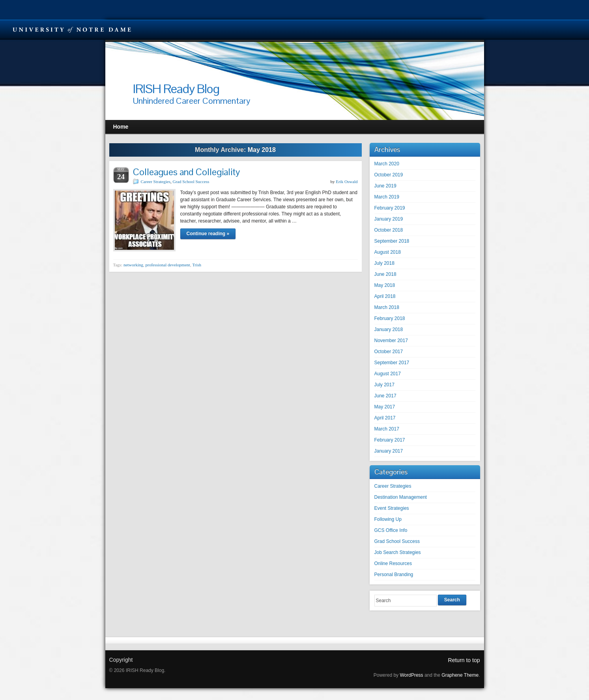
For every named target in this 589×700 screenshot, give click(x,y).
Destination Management (401, 497)
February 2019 (390, 208)
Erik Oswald (347, 182)
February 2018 (390, 318)
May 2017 (385, 407)
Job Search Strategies (398, 552)
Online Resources (393, 563)
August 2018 (388, 252)
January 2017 (389, 451)
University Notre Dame (72, 30)
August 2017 (388, 374)
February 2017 (390, 440)
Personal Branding (394, 575)
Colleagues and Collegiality (186, 172)
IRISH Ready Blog (176, 89)
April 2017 (385, 418)
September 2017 (392, 363)
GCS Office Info (391, 530)
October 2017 (389, 352)
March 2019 (387, 197)
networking (133, 265)
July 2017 (384, 385)
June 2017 (385, 396)
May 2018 (385, 285)
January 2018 (389, 329)
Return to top (464, 660)
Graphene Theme (460, 675)
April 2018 (385, 296)
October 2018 (389, 230)
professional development (168, 265)
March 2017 (387, 429)
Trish (197, 265)
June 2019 (385, 186)
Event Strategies (392, 508)
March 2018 (387, 307)
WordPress (411, 675)
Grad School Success (191, 182)
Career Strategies (156, 182)
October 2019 (389, 175)
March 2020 (387, 164)
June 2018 (385, 274)
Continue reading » (208, 234)
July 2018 (384, 263)
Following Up (388, 519)
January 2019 (389, 219)
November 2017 (391, 341)
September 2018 (392, 241)
